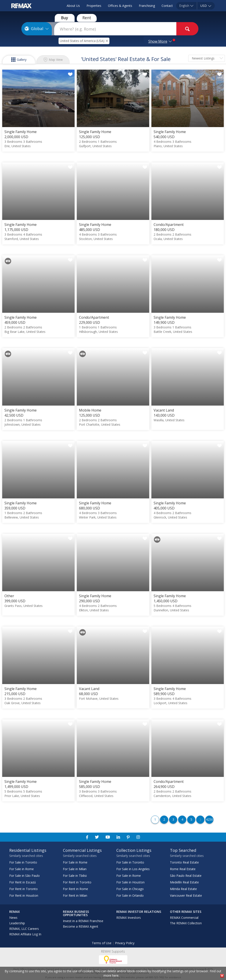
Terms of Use (102, 943)
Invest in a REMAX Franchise (83, 921)
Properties (94, 6)
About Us (73, 6)
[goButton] (187, 29)
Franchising (147, 6)
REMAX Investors (129, 918)
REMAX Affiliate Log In (25, 934)
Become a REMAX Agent (81, 926)
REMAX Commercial (184, 918)
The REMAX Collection (186, 923)
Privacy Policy (125, 943)
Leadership (17, 923)
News (13, 918)
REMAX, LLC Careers (24, 929)
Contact (167, 6)
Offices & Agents (120, 6)
